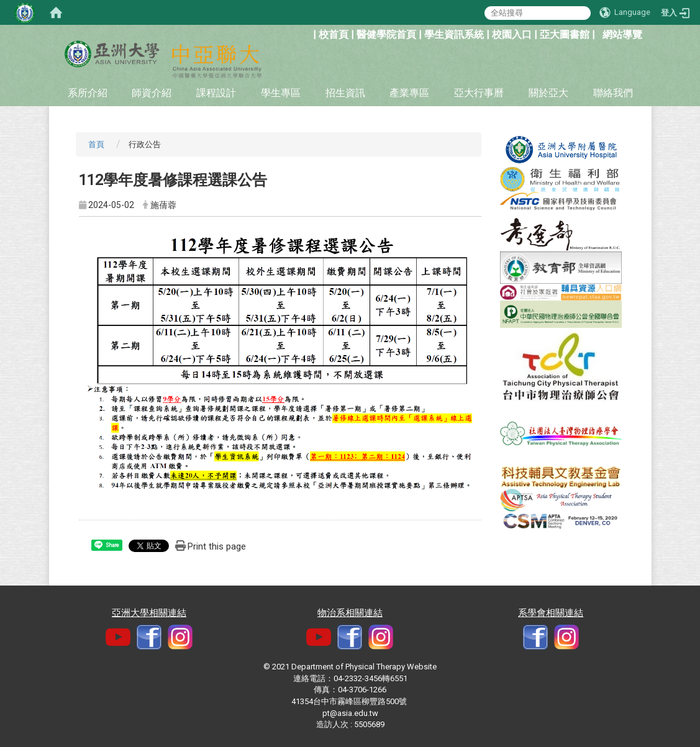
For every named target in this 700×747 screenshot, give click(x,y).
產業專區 (409, 93)
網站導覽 (622, 34)
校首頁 (334, 34)
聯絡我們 (613, 93)
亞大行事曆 (479, 93)
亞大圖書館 (565, 34)
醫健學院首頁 (386, 34)
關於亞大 (548, 93)
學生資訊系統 (454, 34)
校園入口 (512, 34)
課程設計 (216, 93)
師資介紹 (152, 93)
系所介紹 (88, 93)
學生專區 (281, 93)
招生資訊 (345, 93)
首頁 (96, 144)
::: (307, 33)
